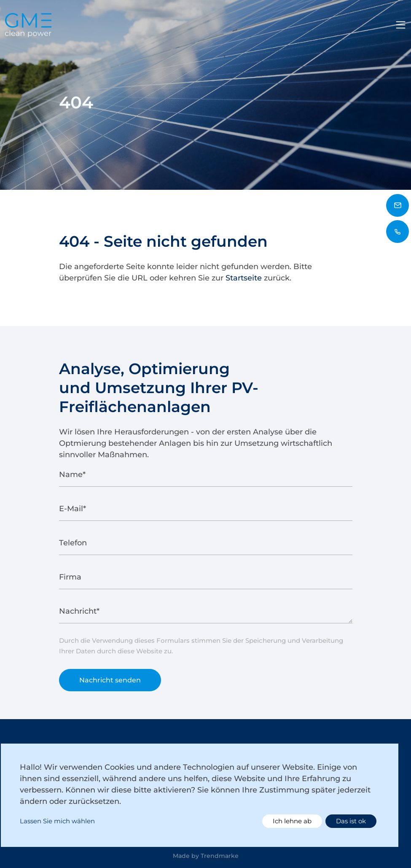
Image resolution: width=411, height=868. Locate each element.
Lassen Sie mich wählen (57, 821)
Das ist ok (351, 821)
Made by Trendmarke (206, 856)
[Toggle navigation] (401, 25)
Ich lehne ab (292, 821)
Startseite (244, 278)
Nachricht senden (110, 683)
